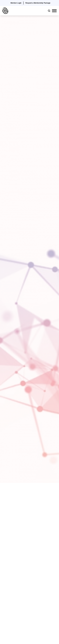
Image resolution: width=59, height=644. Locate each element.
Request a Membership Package (38, 3)
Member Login (16, 3)
